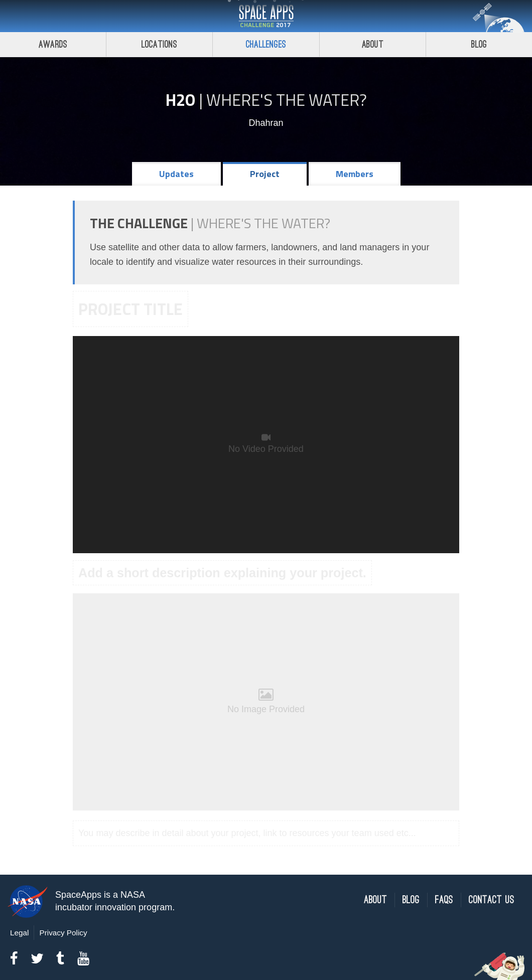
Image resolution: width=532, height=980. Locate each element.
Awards (53, 44)
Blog (411, 900)
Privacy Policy (63, 933)
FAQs (444, 900)
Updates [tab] (176, 174)
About (373, 44)
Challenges (266, 44)
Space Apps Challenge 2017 (266, 16)
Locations (160, 44)
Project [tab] (265, 174)
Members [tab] (355, 174)
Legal (19, 933)
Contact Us (492, 900)
